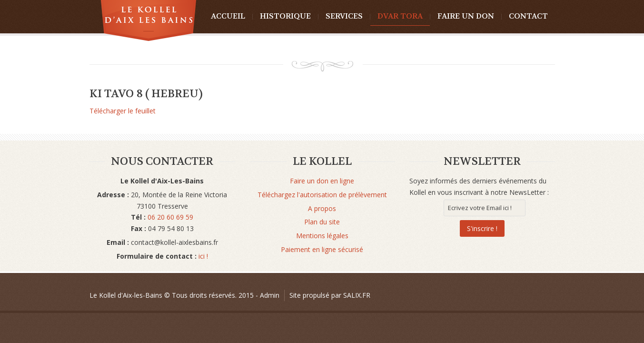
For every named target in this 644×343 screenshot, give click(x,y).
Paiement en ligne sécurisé (322, 249)
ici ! (202, 256)
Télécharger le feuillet (123, 111)
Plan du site (322, 222)
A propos (322, 208)
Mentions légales (322, 236)
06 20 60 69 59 (170, 217)
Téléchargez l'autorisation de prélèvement (322, 195)
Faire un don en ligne (322, 181)
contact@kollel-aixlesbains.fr (174, 242)
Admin (270, 295)
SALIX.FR (357, 295)
